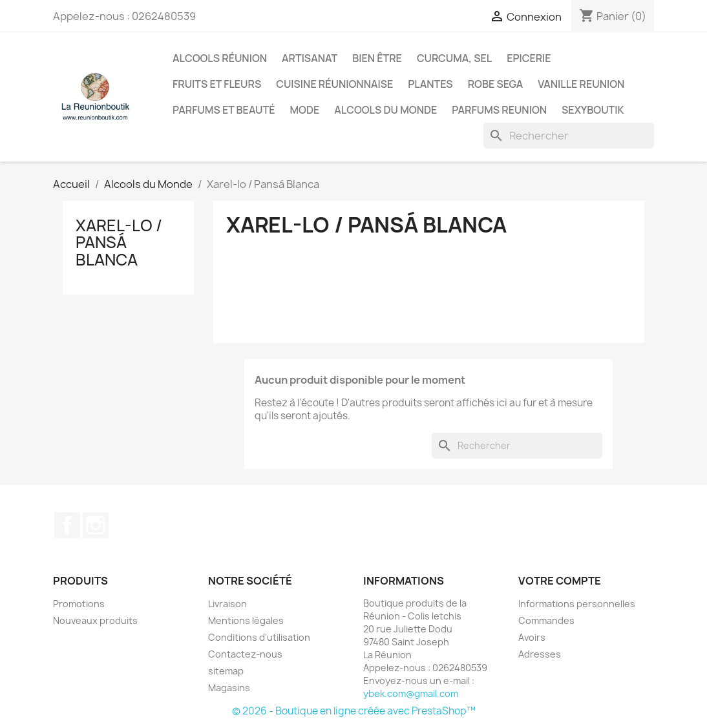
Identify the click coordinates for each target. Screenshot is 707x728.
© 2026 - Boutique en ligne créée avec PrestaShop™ (354, 711)
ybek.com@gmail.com (411, 693)
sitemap (226, 671)
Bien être (377, 58)
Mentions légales (246, 620)
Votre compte (560, 581)
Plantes (430, 84)
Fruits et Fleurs (217, 84)
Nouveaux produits (95, 620)
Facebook (67, 525)
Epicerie (529, 58)
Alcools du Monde (385, 110)
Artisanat (310, 58)
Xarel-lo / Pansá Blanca (119, 243)
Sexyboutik (593, 110)
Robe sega (496, 84)
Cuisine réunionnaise (334, 84)
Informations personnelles (577, 604)
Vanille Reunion (581, 84)
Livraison (227, 604)
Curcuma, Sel (454, 58)
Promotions (79, 604)
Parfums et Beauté (224, 110)
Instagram (96, 525)
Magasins (229, 688)
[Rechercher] (569, 136)
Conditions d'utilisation (259, 637)
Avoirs (532, 637)
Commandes (546, 620)
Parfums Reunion (499, 110)
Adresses (540, 654)
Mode (304, 110)
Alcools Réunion (220, 58)
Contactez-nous (245, 654)
